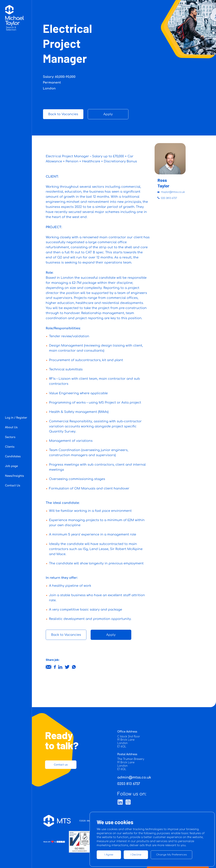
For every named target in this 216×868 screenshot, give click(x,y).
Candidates (13, 457)
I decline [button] (136, 855)
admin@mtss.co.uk (134, 777)
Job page (11, 466)
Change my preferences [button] (172, 855)
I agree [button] (109, 855)
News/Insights (15, 476)
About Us (11, 427)
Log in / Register (16, 418)
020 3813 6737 (167, 198)
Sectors (10, 437)
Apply (108, 114)
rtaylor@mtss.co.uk (171, 192)
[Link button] (120, 802)
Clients (10, 447)
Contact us (61, 765)
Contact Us (13, 486)
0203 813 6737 (129, 784)
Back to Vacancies (63, 114)
